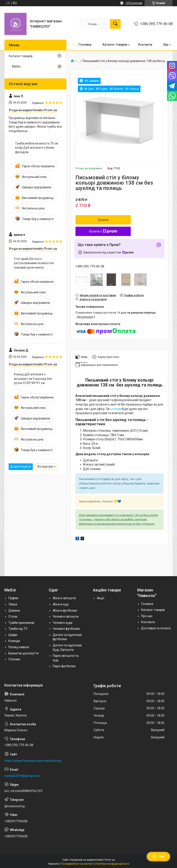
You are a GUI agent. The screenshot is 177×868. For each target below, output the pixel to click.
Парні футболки (64, 666)
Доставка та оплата (156, 628)
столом (115, 409)
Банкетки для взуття (24, 653)
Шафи (13, 635)
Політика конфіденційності (112, 864)
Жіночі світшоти (64, 598)
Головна (85, 45)
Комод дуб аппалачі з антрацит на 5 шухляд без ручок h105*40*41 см (33, 379)
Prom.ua (110, 860)
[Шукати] (115, 24)
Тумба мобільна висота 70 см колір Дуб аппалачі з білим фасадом (37, 148)
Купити (103, 220)
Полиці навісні (19, 647)
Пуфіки (13, 598)
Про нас (147, 616)
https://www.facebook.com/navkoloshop (33, 761)
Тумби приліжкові (21, 623)
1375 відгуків (134, 3)
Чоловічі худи (63, 623)
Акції (101, 598)
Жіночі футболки (65, 611)
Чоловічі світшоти (66, 616)
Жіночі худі (61, 604)
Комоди (14, 641)
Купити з (103, 231)
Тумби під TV (18, 629)
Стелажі (14, 659)
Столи (13, 616)
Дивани (14, 611)
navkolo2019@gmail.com (22, 776)
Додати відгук (21, 466)
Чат (158, 856)
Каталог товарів (115, 45)
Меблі (16, 66)
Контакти (145, 45)
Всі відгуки (45, 466)
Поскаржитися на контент (77, 864)
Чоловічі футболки (66, 629)
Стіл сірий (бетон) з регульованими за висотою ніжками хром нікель (34, 263)
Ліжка (13, 604)
